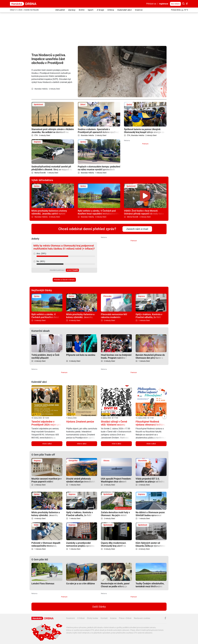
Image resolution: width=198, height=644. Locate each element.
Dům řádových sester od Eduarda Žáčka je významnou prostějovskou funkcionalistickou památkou (150, 544)
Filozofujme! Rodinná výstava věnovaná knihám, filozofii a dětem (150, 425)
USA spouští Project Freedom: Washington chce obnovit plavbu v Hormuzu (116, 480)
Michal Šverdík (40, 173)
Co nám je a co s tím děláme (81, 584)
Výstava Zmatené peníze (80, 422)
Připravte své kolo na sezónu (81, 355)
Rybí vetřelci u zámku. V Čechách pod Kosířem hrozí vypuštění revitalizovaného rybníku (99, 212)
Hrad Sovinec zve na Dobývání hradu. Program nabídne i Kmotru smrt (116, 356)
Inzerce (139, 10)
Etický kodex (93, 618)
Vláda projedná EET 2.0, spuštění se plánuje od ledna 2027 (150, 480)
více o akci (47, 444)
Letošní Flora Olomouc (43, 584)
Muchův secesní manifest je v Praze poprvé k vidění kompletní (46, 480)
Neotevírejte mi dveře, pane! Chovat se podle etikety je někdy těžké (115, 585)
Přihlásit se (151, 4)
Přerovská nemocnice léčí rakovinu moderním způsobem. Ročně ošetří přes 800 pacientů (116, 316)
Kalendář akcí (125, 10)
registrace (164, 4)
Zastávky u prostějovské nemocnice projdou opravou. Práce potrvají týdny (81, 544)
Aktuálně (60, 10)
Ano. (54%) (41, 254)
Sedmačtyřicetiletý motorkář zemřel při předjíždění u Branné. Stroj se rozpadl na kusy (52, 168)
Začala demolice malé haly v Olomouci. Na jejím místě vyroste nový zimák (115, 514)
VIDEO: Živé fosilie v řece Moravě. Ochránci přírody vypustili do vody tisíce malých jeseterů (144, 212)
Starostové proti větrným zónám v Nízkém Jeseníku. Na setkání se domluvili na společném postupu (53, 131)
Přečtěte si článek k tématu (64, 280)
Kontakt (104, 618)
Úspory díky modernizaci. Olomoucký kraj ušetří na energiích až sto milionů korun (116, 544)
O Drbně (81, 618)
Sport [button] (91, 10)
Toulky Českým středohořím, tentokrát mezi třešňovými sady (150, 585)
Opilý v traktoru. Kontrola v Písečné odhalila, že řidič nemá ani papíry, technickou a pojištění (151, 316)
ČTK (36, 135)
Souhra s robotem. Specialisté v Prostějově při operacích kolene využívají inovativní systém (98, 131)
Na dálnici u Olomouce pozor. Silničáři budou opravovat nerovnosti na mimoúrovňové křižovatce (150, 514)
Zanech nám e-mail (137, 229)
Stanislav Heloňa (41, 89)
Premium (145, 144)
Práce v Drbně (125, 618)
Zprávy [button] (72, 10)
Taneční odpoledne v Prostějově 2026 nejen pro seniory (46, 425)
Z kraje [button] (100, 10)
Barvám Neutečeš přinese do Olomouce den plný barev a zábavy (150, 356)
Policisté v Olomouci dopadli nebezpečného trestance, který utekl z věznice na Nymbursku (46, 544)
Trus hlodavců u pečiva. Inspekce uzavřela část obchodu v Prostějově (49, 59)
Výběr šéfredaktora (42, 180)
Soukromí (70, 618)
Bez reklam (175, 4)
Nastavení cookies (142, 618)
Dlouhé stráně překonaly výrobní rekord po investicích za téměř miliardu (81, 480)
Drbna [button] (111, 10)
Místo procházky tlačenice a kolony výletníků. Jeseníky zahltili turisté (49, 212)
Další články (99, 607)
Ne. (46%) (41, 261)
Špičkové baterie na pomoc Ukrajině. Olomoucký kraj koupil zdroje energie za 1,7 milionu (144, 131)
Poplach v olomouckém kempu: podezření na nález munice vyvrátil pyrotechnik (99, 168)
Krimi (82, 10)
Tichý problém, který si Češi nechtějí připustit (45, 356)
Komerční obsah (41, 331)
